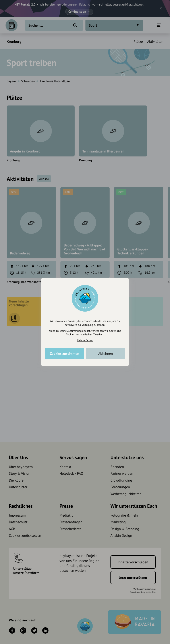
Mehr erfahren (85, 340)
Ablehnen (106, 353)
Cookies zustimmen (65, 353)
